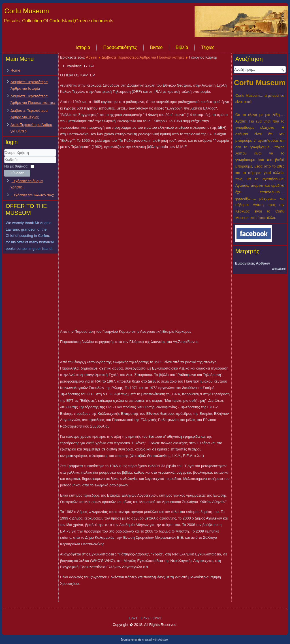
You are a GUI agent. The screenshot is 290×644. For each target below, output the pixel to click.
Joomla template (131, 640)
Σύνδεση (17, 173)
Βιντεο (156, 47)
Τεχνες (208, 47)
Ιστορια (83, 47)
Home (15, 70)
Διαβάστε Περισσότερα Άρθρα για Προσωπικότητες (143, 57)
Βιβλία (182, 47)
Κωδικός (4, 163)
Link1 (133, 618)
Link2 (145, 618)
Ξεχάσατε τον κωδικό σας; (33, 195)
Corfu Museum (27, 11)
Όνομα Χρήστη (4, 156)
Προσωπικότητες (120, 47)
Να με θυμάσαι (16, 166)
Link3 (157, 618)
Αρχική (92, 57)
